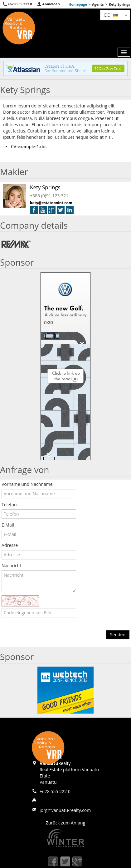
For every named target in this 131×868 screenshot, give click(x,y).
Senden (118, 634)
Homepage (78, 4)
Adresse (10, 545)
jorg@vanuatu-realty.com (65, 810)
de (111, 15)
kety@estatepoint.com (51, 203)
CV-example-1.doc (29, 146)
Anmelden (49, 4)
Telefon (9, 504)
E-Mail (8, 525)
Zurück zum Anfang (65, 823)
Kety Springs (45, 187)
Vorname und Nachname (27, 484)
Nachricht (11, 566)
